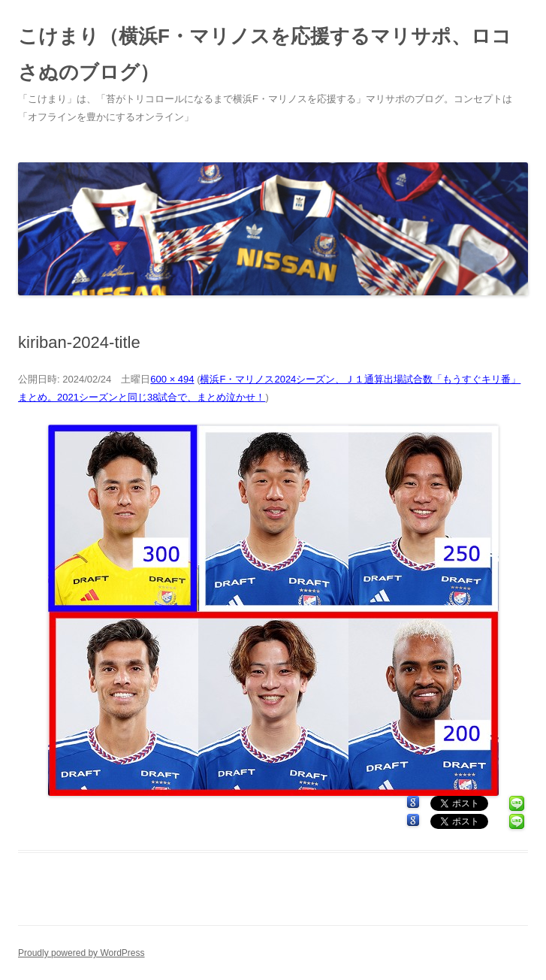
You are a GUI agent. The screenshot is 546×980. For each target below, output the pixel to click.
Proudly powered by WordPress (81, 953)
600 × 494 (172, 379)
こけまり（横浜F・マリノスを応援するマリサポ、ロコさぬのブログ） (265, 54)
